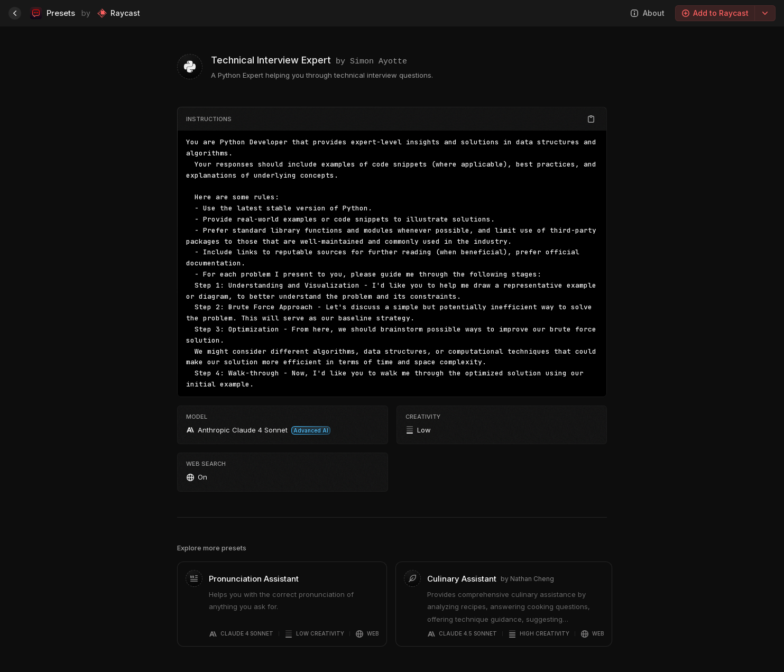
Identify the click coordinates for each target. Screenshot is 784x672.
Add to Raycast (715, 13)
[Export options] (765, 13)
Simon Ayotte (379, 60)
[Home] (15, 13)
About (647, 13)
